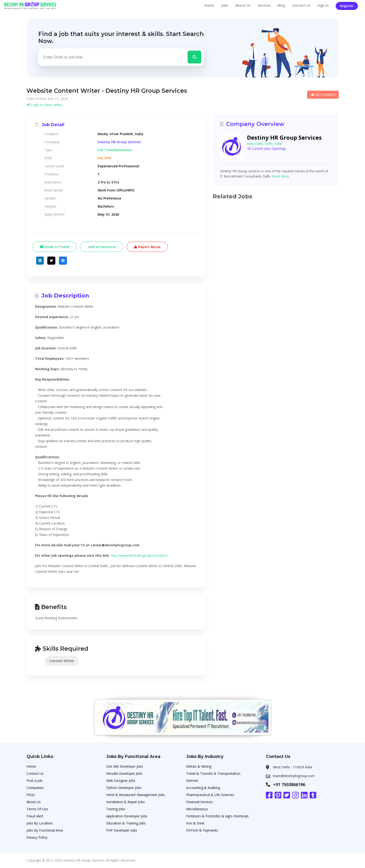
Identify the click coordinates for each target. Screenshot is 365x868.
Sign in (323, 5)
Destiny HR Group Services (119, 142)
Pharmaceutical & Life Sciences (210, 795)
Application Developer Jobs (127, 816)
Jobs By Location (40, 823)
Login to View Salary (44, 105)
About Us (243, 5)
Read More (281, 176)
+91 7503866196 (289, 784)
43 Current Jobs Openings (266, 149)
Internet (192, 781)
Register (347, 6)
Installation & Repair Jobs (125, 802)
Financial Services (200, 802)
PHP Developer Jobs (122, 830)
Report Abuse (147, 247)
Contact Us (35, 773)
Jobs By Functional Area (45, 830)
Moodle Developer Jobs (124, 773)
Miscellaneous (197, 809)
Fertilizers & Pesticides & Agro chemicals (217, 816)
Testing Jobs (116, 809)
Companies (35, 788)
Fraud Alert (35, 816)
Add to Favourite (102, 247)
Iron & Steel (195, 823)
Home (209, 5)
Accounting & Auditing (203, 788)
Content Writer (62, 661)
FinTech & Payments (202, 830)
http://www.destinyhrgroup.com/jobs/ (139, 555)
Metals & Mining (199, 766)
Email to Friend (55, 247)
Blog (281, 5)
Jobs (225, 5)
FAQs (31, 795)
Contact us (301, 5)
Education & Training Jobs (126, 823)
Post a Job (34, 781)
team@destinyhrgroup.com (294, 776)
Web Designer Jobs (121, 781)
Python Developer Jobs (124, 788)
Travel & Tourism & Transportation (213, 773)
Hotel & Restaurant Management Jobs (136, 795)
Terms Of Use (37, 809)
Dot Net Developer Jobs (125, 766)
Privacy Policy (37, 837)
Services (264, 5)
